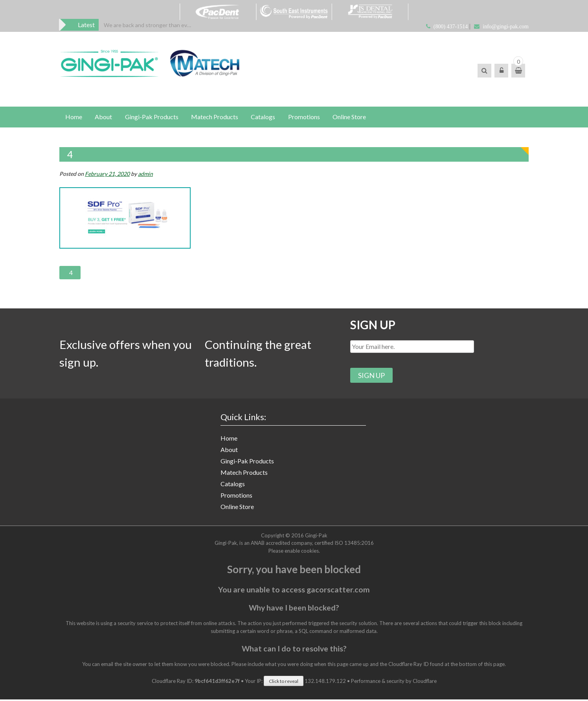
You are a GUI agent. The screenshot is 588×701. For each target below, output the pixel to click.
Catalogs (264, 117)
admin (145, 174)
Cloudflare (425, 683)
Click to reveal (284, 683)
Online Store (351, 117)
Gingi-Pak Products (152, 117)
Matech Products (215, 117)
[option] (149, 25)
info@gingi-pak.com (506, 27)
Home (74, 117)
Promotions (305, 117)
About (104, 117)
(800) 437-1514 (451, 27)
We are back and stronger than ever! (149, 25)
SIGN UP (373, 325)
